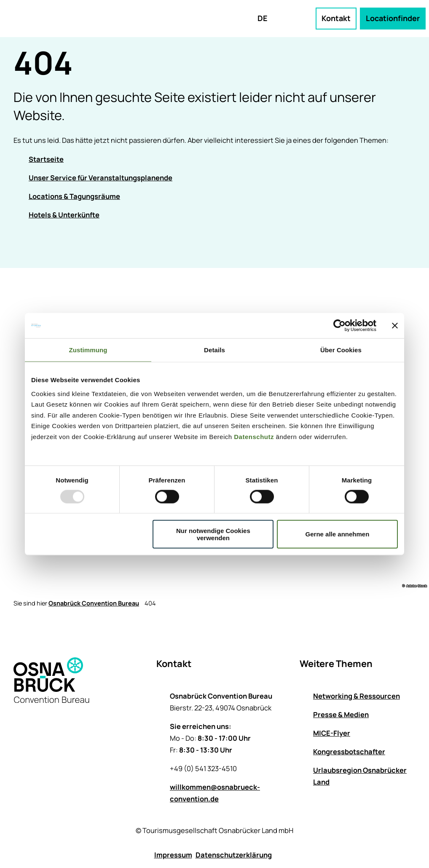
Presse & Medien (341, 714)
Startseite (46, 159)
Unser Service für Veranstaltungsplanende (101, 178)
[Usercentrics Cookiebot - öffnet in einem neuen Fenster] (339, 326)
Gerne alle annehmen (338, 534)
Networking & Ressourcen (357, 696)
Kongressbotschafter (349, 751)
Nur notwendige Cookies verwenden (213, 534)
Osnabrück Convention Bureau (94, 603)
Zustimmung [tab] (88, 350)
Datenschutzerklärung (234, 855)
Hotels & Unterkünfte (64, 215)
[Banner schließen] (395, 326)
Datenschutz (254, 436)
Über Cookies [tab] (341, 350)
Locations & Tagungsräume (74, 196)
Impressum (173, 855)
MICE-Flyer (332, 733)
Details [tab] (214, 350)
